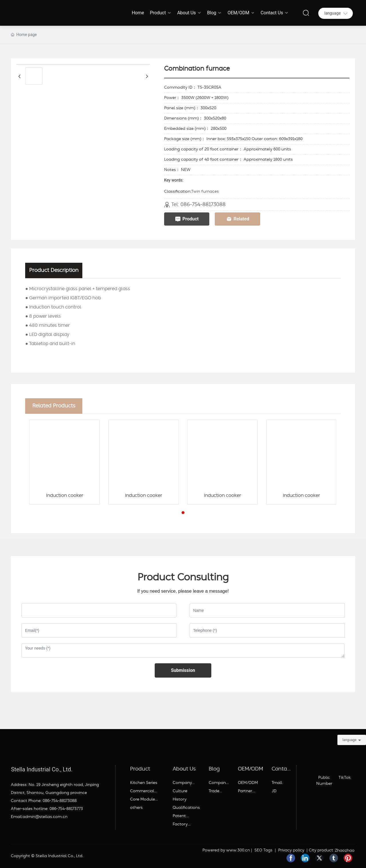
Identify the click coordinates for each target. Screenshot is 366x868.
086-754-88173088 (203, 205)
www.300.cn (238, 850)
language (349, 740)
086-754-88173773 (66, 809)
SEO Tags (263, 850)
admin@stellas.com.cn (45, 817)
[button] (183, 513)
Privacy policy (291, 850)
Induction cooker (65, 495)
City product (321, 850)
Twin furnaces (205, 192)
